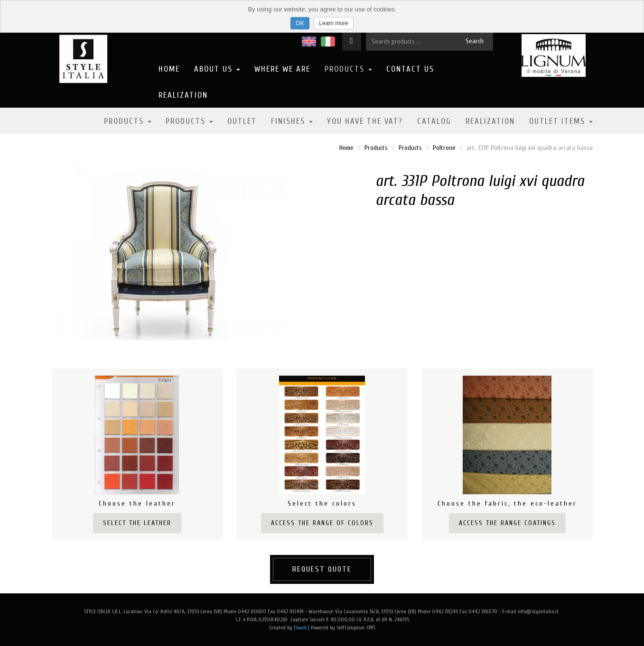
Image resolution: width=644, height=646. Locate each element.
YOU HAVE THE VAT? (365, 121)
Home (169, 69)
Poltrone (444, 148)
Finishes (292, 121)
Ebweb (300, 628)
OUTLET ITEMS (561, 121)
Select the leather (137, 523)
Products (348, 69)
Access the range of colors (322, 523)
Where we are (282, 69)
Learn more (333, 23)
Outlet (242, 121)
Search (475, 41)
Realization (183, 95)
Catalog (434, 121)
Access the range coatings (507, 523)
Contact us (410, 69)
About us (217, 69)
